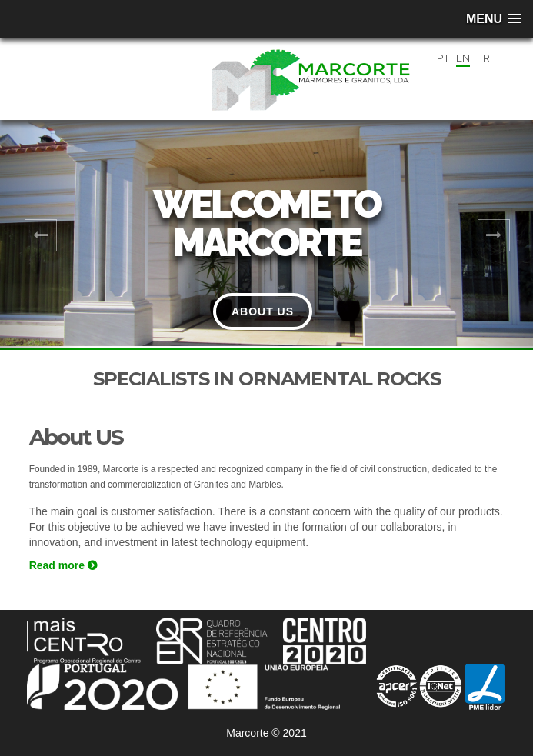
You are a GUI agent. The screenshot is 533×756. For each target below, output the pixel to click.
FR (483, 58)
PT (443, 58)
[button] (40, 235)
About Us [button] (263, 311)
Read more (63, 565)
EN (463, 58)
